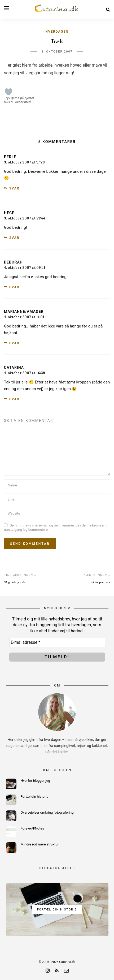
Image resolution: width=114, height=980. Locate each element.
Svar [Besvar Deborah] (14, 287)
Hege (9, 213)
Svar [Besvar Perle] (14, 188)
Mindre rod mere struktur (40, 844)
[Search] (108, 9)
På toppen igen (100, 583)
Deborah (13, 262)
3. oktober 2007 (57, 52)
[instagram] (48, 971)
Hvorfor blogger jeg (35, 781)
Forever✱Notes (32, 828)
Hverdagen (57, 32)
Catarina (14, 368)
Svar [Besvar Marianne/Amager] (14, 343)
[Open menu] (7, 8)
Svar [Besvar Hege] (14, 238)
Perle (10, 157)
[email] (66, 971)
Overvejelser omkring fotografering (47, 812)
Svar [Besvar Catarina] (14, 399)
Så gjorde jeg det (15, 583)
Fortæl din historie (35, 796)
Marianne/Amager (24, 312)
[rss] (57, 971)
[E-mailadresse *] (57, 642)
